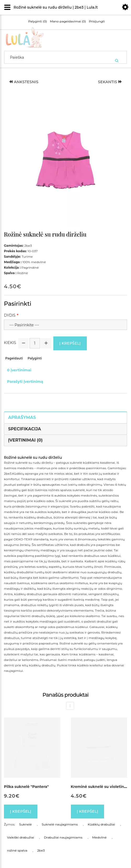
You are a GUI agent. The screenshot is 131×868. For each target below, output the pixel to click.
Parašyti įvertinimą (25, 382)
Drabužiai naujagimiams (63, 837)
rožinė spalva (17, 850)
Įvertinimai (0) (25, 440)
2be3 (41, 850)
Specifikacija (25, 429)
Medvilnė (99, 837)
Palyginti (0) (38, 21)
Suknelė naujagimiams (60, 824)
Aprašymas (22, 417)
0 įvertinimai (19, 370)
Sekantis (110, 82)
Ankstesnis (24, 82)
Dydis (10, 315)
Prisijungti (97, 21)
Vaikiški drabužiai (21, 837)
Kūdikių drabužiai (101, 824)
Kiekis (10, 343)
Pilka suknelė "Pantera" (26, 787)
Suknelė (25, 824)
